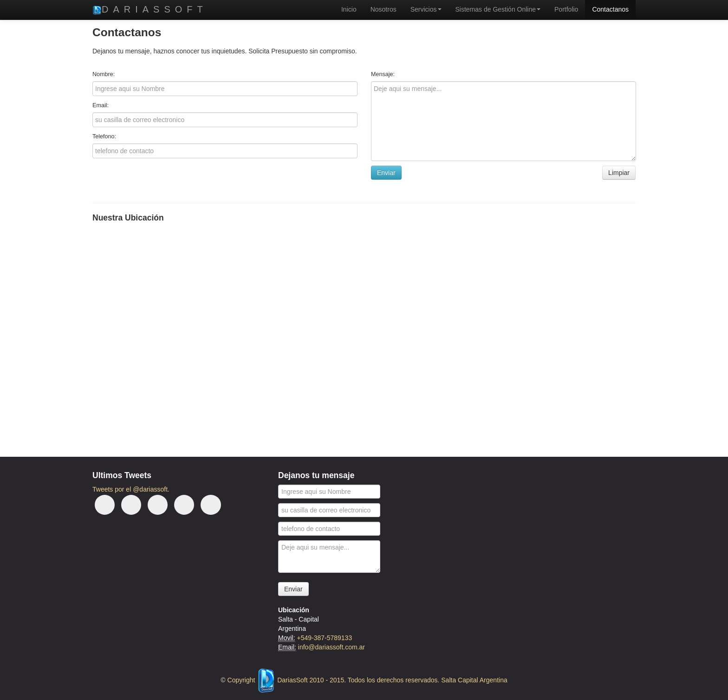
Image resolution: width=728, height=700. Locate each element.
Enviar (293, 589)
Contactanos (610, 9)
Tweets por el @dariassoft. (131, 489)
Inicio (349, 9)
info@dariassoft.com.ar (331, 647)
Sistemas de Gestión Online (498, 9)
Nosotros (383, 9)
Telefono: (104, 136)
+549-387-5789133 (324, 638)
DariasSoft (150, 10)
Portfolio (566, 9)
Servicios (426, 9)
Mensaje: (383, 74)
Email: (101, 105)
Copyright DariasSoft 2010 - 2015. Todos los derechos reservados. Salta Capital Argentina (367, 680)
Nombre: (104, 74)
